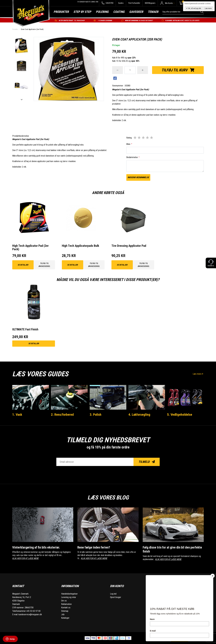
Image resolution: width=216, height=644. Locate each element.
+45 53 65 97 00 (33, 611)
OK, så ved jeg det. (195, 8)
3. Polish (96, 414)
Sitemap (65, 611)
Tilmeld (147, 462)
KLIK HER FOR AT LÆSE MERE (25, 558)
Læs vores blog (108, 497)
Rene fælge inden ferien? (95, 547)
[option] (21, 46)
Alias (129, 144)
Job (63, 614)
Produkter (61, 12)
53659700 (107, 3)
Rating (129, 138)
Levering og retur (69, 597)
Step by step (82, 12)
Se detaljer (23, 265)
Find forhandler (134, 3)
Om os (64, 601)
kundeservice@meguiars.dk (30, 614)
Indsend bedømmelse (138, 177)
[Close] (213, 576)
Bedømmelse (133, 157)
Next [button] (21, 100)
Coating (119, 12)
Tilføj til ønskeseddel (44, 265)
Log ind (113, 594)
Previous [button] (21, 38)
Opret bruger (116, 597)
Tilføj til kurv (178, 70)
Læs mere (198, 374)
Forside (15, 29)
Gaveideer (136, 12)
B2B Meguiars (150, 3)
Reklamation (66, 604)
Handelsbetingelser (69, 594)
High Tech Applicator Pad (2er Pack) (30, 247)
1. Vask (17, 414)
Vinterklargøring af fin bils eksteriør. (37, 547)
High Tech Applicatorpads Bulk (80, 246)
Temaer (153, 12)
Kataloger (65, 618)
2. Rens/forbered (63, 414)
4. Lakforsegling (140, 414)
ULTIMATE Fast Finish (25, 329)
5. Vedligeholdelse (180, 414)
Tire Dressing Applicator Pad (129, 246)
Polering (102, 12)
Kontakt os (66, 607)
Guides (121, 3)
